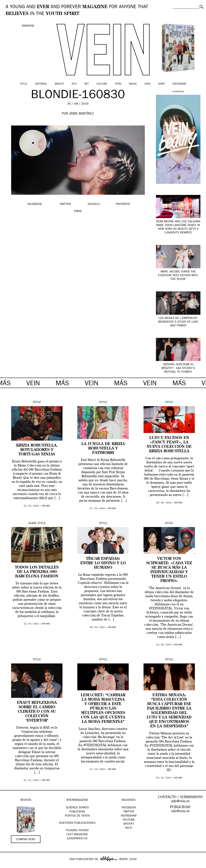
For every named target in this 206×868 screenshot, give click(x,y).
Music (133, 84)
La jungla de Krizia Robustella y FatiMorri (103, 449)
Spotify (129, 824)
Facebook (129, 808)
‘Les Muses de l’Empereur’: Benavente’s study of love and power (178, 322)
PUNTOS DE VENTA (77, 816)
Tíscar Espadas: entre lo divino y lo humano (103, 563)
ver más (46, 506)
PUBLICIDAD (77, 812)
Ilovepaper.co (77, 839)
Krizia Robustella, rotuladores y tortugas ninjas (37, 450)
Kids (148, 84)
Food (118, 84)
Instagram (179, 84)
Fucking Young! (77, 831)
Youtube (129, 820)
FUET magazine (77, 835)
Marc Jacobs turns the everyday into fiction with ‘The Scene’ (178, 276)
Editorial (41, 84)
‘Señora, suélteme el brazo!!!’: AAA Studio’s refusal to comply (178, 368)
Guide (32, 524)
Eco (74, 84)
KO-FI (129, 828)
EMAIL (78, 211)
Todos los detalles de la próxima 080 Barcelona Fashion (37, 572)
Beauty (59, 84)
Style (24, 84)
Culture (102, 84)
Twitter (129, 812)
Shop (161, 84)
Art (87, 84)
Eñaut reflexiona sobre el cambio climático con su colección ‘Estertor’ (37, 712)
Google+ (7, 866)
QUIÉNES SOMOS (77, 808)
